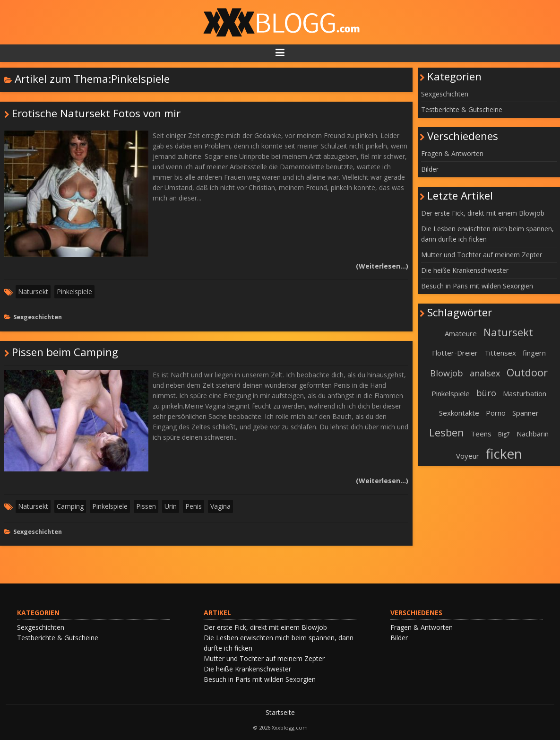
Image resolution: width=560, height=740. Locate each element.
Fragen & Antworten (452, 153)
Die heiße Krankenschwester (465, 270)
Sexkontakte (459, 413)
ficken (504, 453)
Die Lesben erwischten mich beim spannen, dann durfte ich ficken (487, 234)
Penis (194, 506)
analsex (485, 373)
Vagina (220, 506)
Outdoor (527, 372)
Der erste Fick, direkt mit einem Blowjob (483, 213)
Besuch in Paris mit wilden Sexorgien (477, 286)
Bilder (430, 169)
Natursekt (33, 292)
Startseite (280, 712)
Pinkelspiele (74, 292)
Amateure (461, 333)
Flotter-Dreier (455, 353)
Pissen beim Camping (65, 352)
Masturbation (525, 393)
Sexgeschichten (38, 317)
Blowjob (447, 373)
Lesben (447, 432)
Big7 (504, 434)
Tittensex (500, 353)
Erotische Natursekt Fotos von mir (96, 113)
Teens (481, 434)
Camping (70, 506)
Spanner (526, 413)
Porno (496, 413)
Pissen (146, 506)
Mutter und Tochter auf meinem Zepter (482, 255)
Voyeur (468, 456)
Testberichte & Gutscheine (462, 109)
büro (486, 393)
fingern (534, 353)
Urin (171, 506)
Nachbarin (533, 434)
